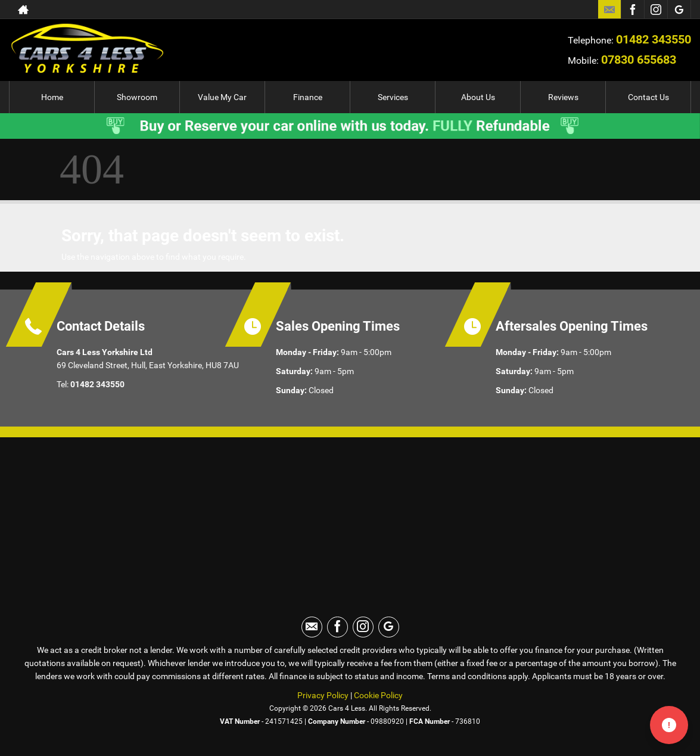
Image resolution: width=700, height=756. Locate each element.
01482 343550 (654, 39)
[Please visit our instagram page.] (656, 10)
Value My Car (222, 97)
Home (52, 97)
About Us (478, 97)
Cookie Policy (378, 695)
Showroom (137, 97)
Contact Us (648, 97)
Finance (308, 97)
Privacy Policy (323, 695)
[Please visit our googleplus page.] (679, 10)
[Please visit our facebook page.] (632, 10)
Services (393, 97)
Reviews (563, 97)
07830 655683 (639, 60)
